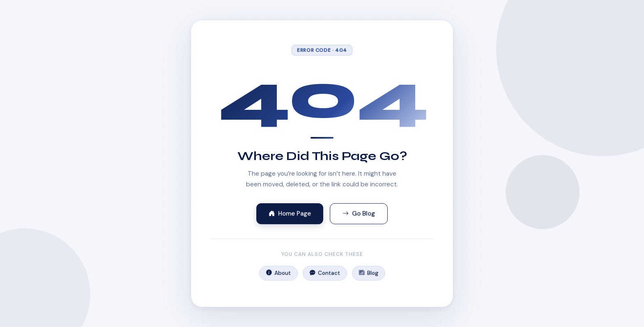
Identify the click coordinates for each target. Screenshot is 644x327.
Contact (325, 274)
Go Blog (359, 214)
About (278, 274)
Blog (368, 274)
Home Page (290, 214)
